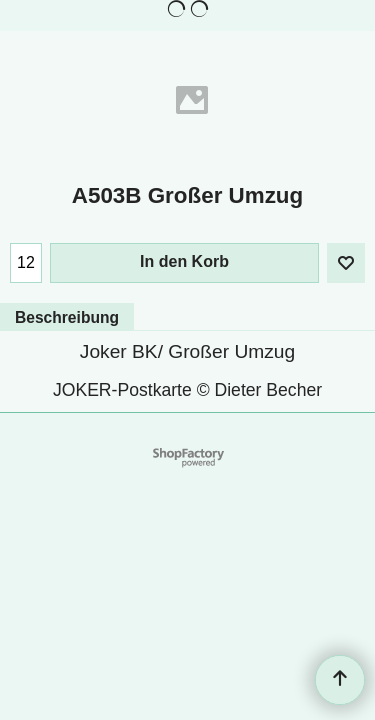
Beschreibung (67, 317)
